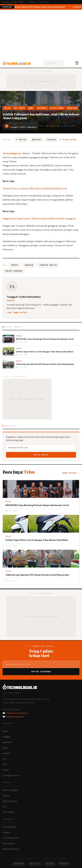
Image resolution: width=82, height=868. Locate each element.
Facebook (51, 140)
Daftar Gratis (41, 455)
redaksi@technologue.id (17, 713)
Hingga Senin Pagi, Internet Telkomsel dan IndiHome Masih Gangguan (39, 218)
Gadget (6, 737)
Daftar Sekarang (41, 672)
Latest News (57, 108)
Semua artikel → (71, 473)
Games (6, 796)
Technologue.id (12, 153)
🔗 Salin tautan (68, 140)
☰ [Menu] (77, 63)
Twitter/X (35, 864)
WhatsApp (37, 140)
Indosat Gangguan (14, 271)
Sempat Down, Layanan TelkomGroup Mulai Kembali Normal (35, 188)
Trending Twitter (48, 265)
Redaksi (7, 832)
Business (7, 742)
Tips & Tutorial (10, 801)
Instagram (19, 864)
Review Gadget (10, 790)
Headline (72, 108)
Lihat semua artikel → (18, 313)
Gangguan (29, 265)
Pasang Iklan (9, 843)
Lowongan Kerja (11, 775)
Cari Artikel (8, 812)
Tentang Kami (9, 827)
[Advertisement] (41, 34)
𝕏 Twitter (21, 140)
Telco (7, 108)
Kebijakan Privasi (11, 849)
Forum (6, 770)
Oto (5, 759)
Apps (5, 748)
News (31, 108)
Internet (42, 108)
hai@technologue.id (15, 717)
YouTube (50, 864)
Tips (5, 764)
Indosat (15, 265)
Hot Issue (19, 108)
